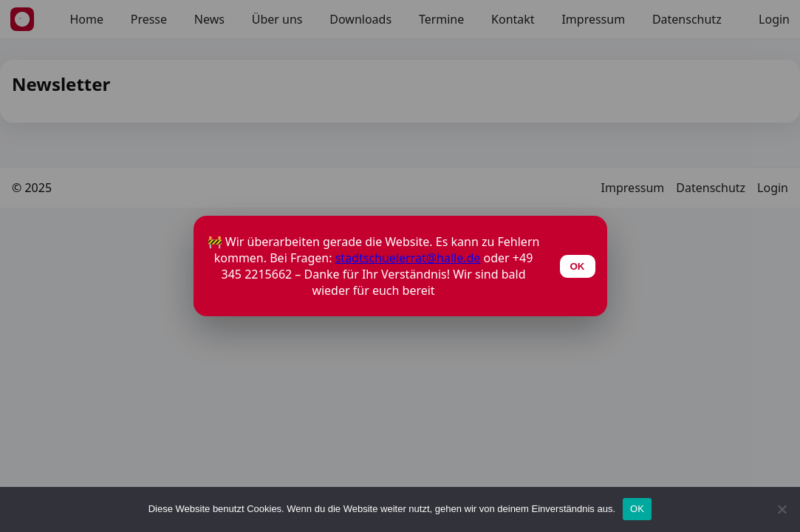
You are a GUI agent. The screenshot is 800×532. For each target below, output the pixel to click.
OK (637, 509)
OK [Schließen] (578, 266)
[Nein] (782, 509)
